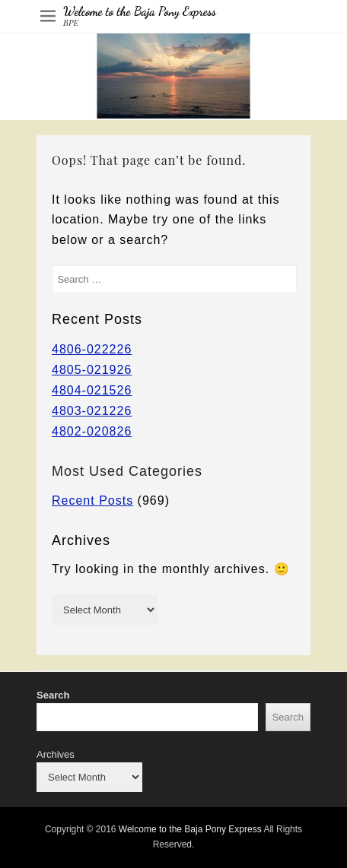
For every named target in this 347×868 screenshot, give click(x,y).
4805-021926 (92, 370)
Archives (56, 754)
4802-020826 (92, 431)
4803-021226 (92, 411)
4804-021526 (92, 390)
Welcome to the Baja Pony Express (140, 11)
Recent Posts (92, 501)
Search (53, 695)
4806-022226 (92, 349)
